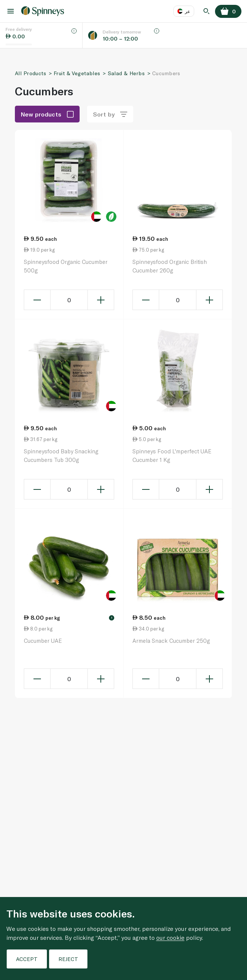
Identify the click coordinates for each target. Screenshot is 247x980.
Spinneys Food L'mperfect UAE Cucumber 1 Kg (172, 455)
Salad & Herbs (126, 73)
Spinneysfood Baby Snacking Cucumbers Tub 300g (61, 455)
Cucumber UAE (43, 641)
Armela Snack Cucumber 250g (171, 641)
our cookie (170, 937)
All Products (31, 73)
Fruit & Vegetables (77, 73)
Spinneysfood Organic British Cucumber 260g (170, 266)
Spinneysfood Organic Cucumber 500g (66, 266)
